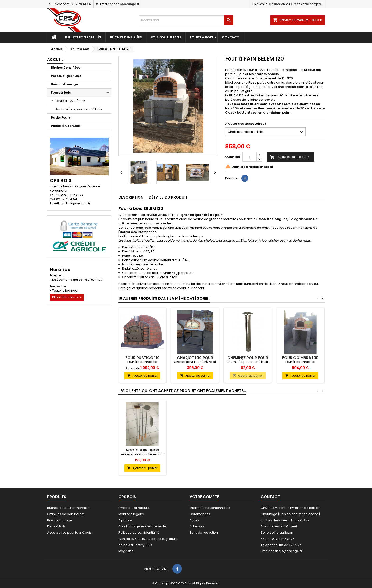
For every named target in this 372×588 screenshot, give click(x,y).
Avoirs (194, 520)
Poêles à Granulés (66, 126)
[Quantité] (250, 157)
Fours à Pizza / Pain (70, 101)
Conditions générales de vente (142, 526)
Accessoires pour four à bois (69, 533)
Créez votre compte (306, 4)
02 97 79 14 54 (80, 4)
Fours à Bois (56, 526)
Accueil (55, 59)
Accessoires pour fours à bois (79, 109)
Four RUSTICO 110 (142, 358)
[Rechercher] (186, 20)
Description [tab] (131, 197)
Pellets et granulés (83, 37)
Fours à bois (201, 37)
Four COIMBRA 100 (300, 358)
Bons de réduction (204, 533)
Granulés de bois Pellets (66, 514)
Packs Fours (61, 117)
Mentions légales (132, 514)
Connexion (277, 4)
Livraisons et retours (134, 508)
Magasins (126, 551)
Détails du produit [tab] (168, 197)
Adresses (197, 526)
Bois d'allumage (166, 37)
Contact (230, 37)
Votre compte (204, 497)
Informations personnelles (210, 508)
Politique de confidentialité (139, 533)
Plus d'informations (67, 297)
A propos (126, 520)
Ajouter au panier (290, 157)
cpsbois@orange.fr (124, 4)
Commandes (200, 514)
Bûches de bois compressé (68, 508)
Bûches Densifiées (126, 37)
